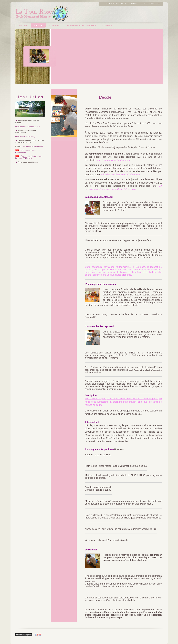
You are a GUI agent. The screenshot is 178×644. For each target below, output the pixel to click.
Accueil (23, 26)
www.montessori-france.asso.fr (28, 127)
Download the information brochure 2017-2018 (28, 157)
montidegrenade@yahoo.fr (33, 146)
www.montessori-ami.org (25, 137)
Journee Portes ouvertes (81, 26)
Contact (107, 26)
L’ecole (38, 26)
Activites (54, 26)
